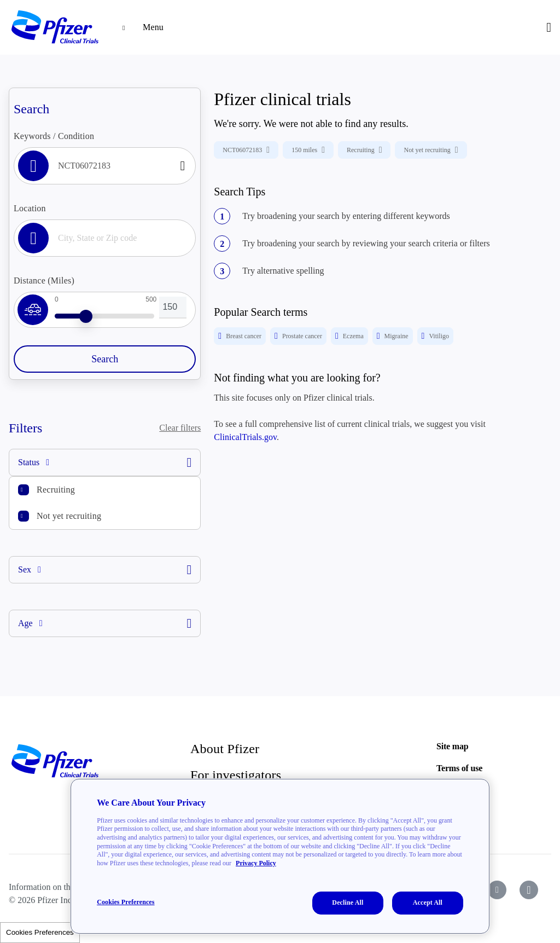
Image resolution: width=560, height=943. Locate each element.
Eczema (349, 336)
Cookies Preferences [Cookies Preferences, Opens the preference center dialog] (126, 902)
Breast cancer (240, 336)
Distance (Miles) (44, 280)
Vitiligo (435, 336)
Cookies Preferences (40, 932)
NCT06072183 (246, 150)
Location (30, 208)
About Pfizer (225, 749)
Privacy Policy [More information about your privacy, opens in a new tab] (256, 863)
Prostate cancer (298, 336)
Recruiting (56, 490)
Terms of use (459, 768)
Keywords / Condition (54, 136)
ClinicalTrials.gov (245, 437)
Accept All (428, 902)
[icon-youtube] (497, 890)
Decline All (348, 902)
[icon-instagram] (529, 890)
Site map (452, 746)
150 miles (308, 150)
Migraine (393, 336)
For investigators (236, 775)
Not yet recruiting (69, 516)
